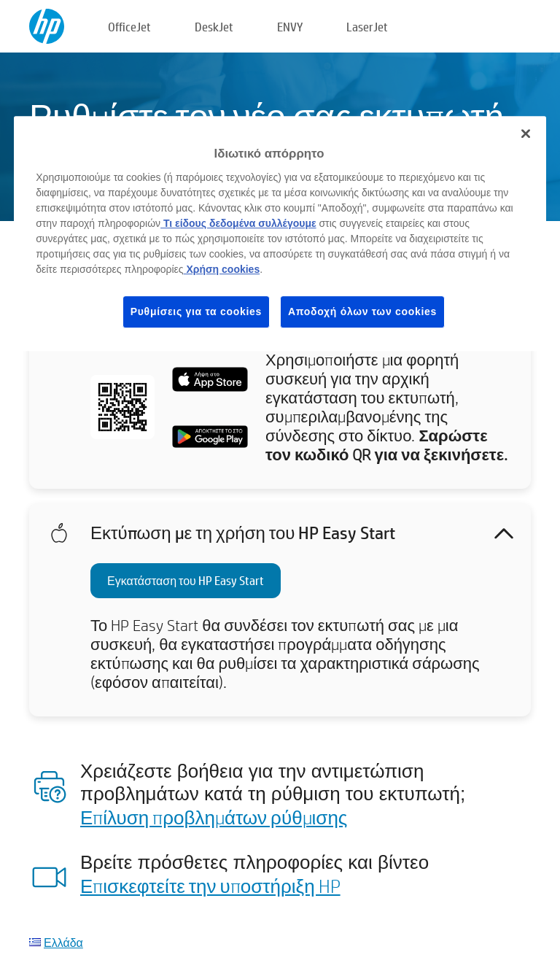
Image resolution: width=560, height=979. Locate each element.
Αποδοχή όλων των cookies (362, 311)
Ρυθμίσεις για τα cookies (196, 311)
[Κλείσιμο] (526, 133)
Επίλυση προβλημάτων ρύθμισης (214, 817)
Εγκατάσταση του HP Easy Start (186, 580)
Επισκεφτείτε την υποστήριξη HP (210, 886)
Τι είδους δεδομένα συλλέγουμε (238, 223)
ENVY (290, 27)
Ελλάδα (63, 942)
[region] (280, 233)
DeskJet (214, 27)
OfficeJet (129, 27)
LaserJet (367, 27)
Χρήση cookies (222, 269)
